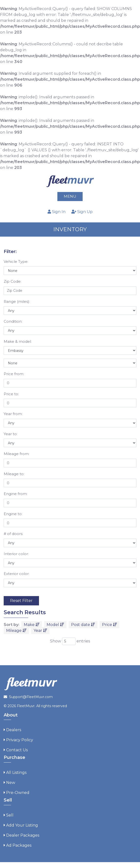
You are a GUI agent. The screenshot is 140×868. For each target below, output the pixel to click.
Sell (10, 815)
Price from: (14, 374)
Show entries (70, 641)
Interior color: (16, 554)
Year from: (13, 414)
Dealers (14, 730)
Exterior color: (17, 574)
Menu (70, 196)
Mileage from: (17, 454)
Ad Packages (19, 845)
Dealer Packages (23, 835)
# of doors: (13, 534)
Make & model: (18, 341)
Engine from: (16, 494)
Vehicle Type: (16, 262)
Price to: (11, 394)
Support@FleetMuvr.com (31, 697)
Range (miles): (17, 301)
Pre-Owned (18, 793)
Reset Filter (21, 601)
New (11, 783)
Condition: (13, 321)
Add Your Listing (22, 825)
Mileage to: (14, 474)
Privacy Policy (20, 740)
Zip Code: (13, 281)
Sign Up (82, 212)
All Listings (16, 772)
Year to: (11, 434)
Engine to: (13, 514)
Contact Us (17, 750)
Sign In (57, 212)
